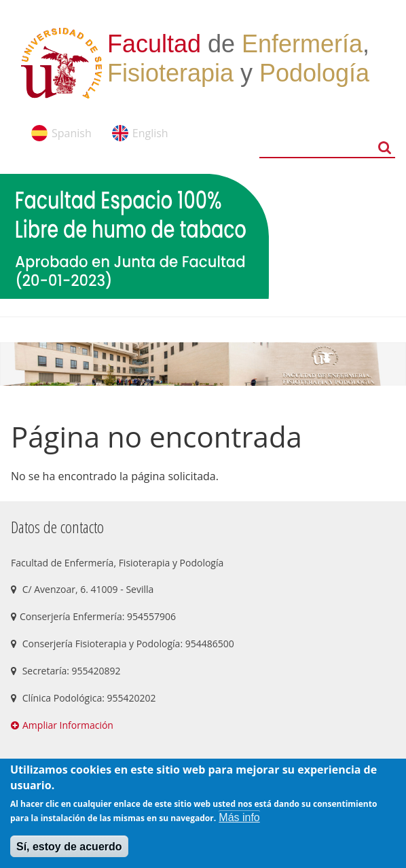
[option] (203, 364)
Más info (239, 817)
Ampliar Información (68, 725)
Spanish (72, 133)
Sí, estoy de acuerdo (69, 847)
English (150, 133)
